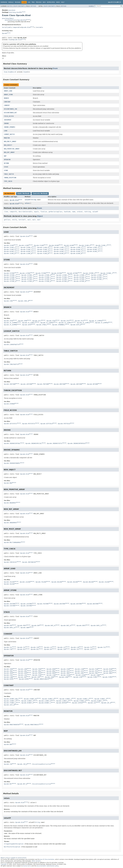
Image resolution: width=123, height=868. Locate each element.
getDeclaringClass (55, 212)
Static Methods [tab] (23, 193)
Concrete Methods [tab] (40, 193)
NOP (5, 156)
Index (58, 2)
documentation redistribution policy (48, 866)
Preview (39, 2)
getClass (7, 220)
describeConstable (25, 212)
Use (29, 2)
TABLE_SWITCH (9, 174)
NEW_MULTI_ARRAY (10, 141)
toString (88, 212)
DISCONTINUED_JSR (10, 109)
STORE (6, 170)
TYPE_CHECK (8, 181)
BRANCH (6, 98)
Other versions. (36, 861)
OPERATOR (7, 160)
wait (29, 220)
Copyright (4, 864)
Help (63, 2)
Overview (4, 2)
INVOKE (6, 123)
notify (15, 220)
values (27, 203)
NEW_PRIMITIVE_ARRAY (12, 149)
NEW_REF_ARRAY (9, 152)
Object (40, 216)
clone (6, 212)
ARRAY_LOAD (8, 91)
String (34, 200)
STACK (6, 167)
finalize (44, 212)
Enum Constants (19, 6)
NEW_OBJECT (8, 145)
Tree (33, 2)
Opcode (4, 33)
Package (18, 2)
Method (33, 6)
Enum (10, 40)
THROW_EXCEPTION (10, 178)
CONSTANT (7, 102)
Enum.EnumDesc (9, 72)
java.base (12, 10)
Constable (39, 27)
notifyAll (22, 220)
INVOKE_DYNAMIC (10, 127)
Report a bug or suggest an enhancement (14, 858)
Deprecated (51, 2)
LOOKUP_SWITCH (9, 134)
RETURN (6, 163)
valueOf (28, 200)
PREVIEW (24, 12)
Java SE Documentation (47, 859)
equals (36, 212)
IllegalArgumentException (14, 844)
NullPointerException (12, 847)
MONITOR (7, 138)
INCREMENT (8, 120)
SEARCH (91, 6)
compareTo (13, 212)
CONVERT (7, 105)
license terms (27, 866)
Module (11, 2)
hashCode (67, 212)
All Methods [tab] (9, 193)
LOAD (6, 131)
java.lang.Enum (10, 20)
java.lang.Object (8, 18)
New (44, 2)
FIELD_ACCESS (9, 116)
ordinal (80, 212)
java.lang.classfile (15, 12)
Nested (10, 6)
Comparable (17, 27)
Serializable (7, 27)
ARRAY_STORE (8, 95)
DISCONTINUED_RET (10, 113)
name (74, 212)
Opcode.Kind (22, 20)
